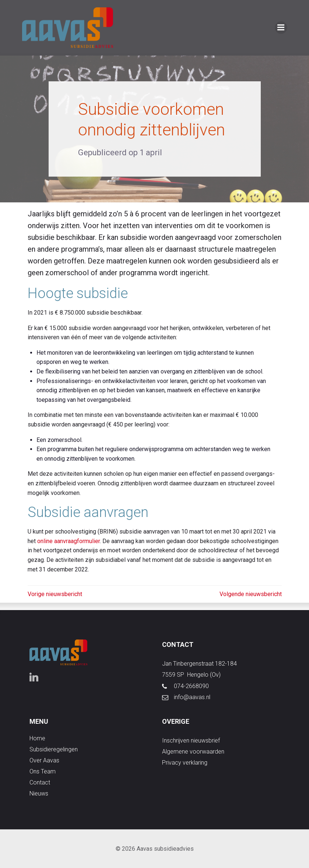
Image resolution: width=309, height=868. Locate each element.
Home (37, 738)
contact (40, 782)
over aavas (44, 760)
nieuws (39, 793)
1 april (151, 153)
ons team (43, 771)
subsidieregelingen (54, 749)
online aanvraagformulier (69, 541)
